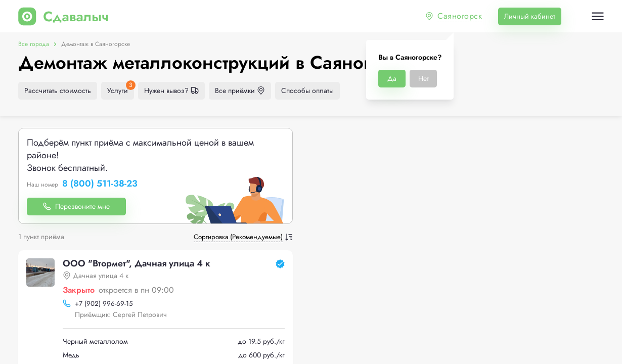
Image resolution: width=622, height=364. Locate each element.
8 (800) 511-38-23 (100, 184)
